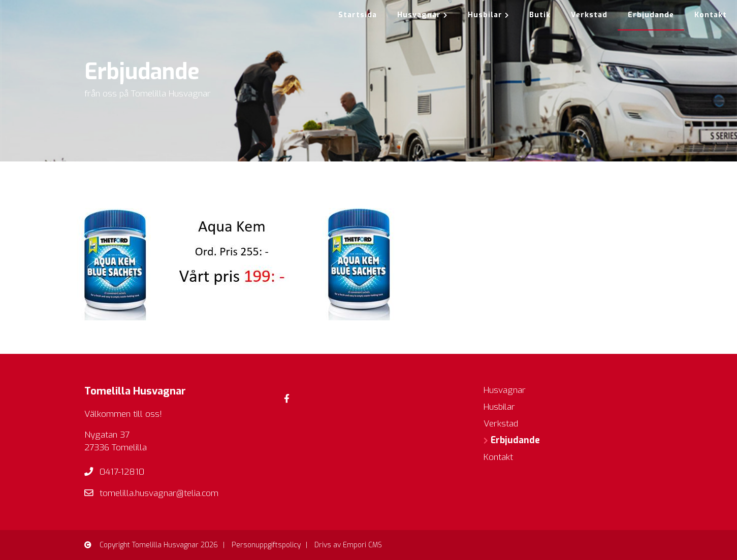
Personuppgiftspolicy (266, 545)
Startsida (358, 15)
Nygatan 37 (107, 435)
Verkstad (589, 15)
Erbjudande (651, 15)
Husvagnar (422, 15)
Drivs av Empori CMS (348, 545)
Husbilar (488, 15)
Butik (540, 15)
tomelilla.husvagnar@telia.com (159, 493)
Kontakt (711, 15)
